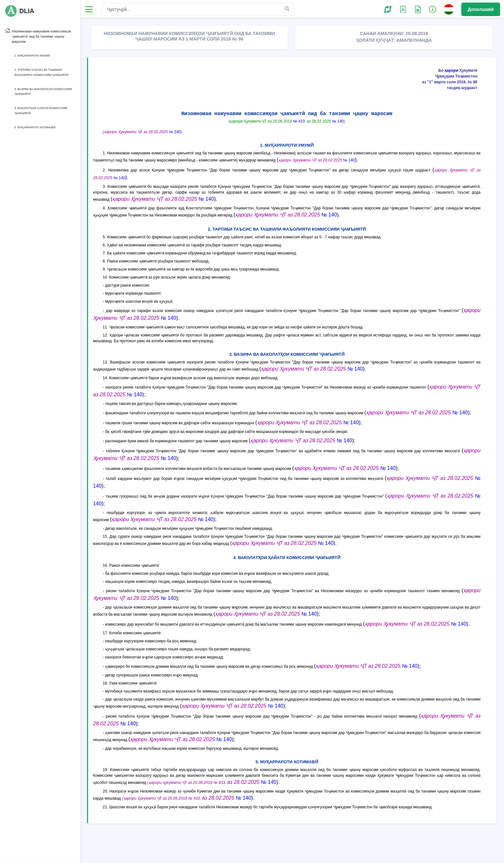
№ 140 (338, 121)
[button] (388, 9)
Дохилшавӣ (481, 9)
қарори (451, 70)
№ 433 (299, 121)
